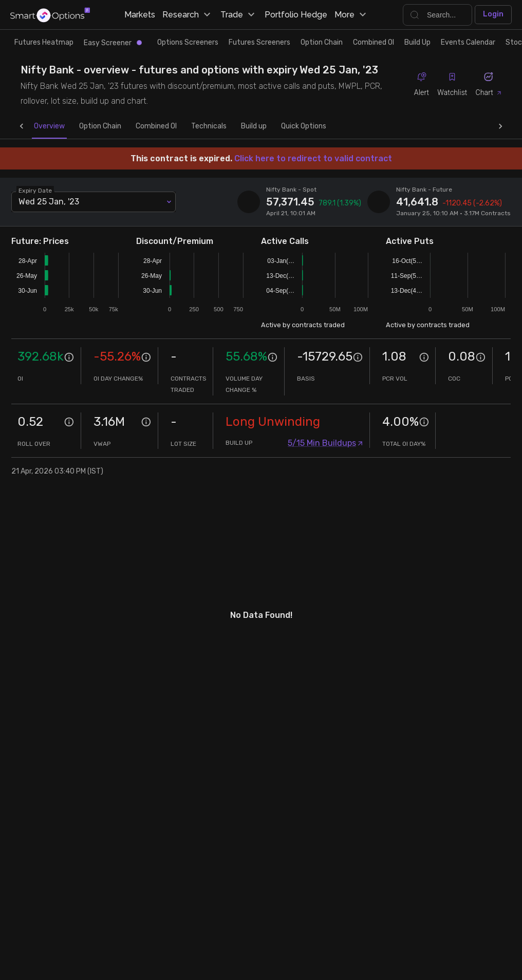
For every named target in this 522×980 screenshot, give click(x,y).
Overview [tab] (29, 126)
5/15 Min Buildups (325, 443)
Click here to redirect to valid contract (313, 158)
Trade (239, 15)
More (352, 15)
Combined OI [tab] (136, 126)
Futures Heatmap (44, 42)
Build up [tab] (233, 126)
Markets (140, 15)
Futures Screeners (259, 42)
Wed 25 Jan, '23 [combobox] (49, 202)
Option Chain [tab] (80, 126)
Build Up (417, 42)
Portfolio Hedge (296, 15)
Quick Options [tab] (283, 126)
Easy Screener (113, 43)
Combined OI (374, 42)
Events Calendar (468, 42)
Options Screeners (188, 42)
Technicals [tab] (188, 126)
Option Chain (322, 42)
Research (188, 15)
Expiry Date (36, 190)
